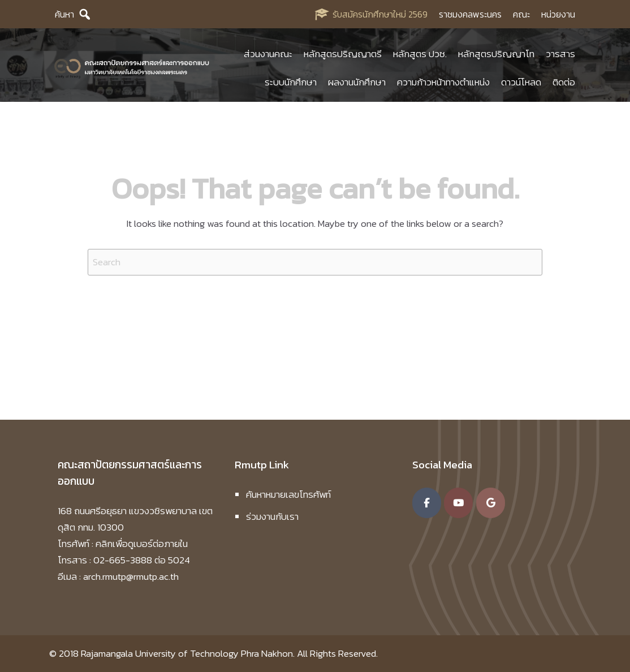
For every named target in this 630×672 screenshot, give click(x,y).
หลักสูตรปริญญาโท (496, 54)
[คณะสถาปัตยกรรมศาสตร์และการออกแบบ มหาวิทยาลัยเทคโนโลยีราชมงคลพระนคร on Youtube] (458, 503)
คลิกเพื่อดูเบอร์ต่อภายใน (142, 544)
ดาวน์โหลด (521, 82)
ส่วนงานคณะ (268, 54)
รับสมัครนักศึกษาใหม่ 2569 (380, 14)
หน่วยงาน (558, 14)
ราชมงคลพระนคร (470, 14)
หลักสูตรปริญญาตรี (343, 54)
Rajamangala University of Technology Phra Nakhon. (188, 653)
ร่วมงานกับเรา (272, 516)
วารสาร (560, 54)
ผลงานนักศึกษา (357, 82)
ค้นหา (64, 14)
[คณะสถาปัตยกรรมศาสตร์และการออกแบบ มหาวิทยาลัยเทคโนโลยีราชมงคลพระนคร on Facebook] (427, 503)
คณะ (521, 14)
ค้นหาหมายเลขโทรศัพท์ (288, 494)
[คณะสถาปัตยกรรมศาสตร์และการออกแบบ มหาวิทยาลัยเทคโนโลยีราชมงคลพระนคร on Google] (491, 503)
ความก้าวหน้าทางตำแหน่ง (443, 82)
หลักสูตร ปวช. (420, 54)
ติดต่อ (564, 82)
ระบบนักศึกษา (291, 82)
